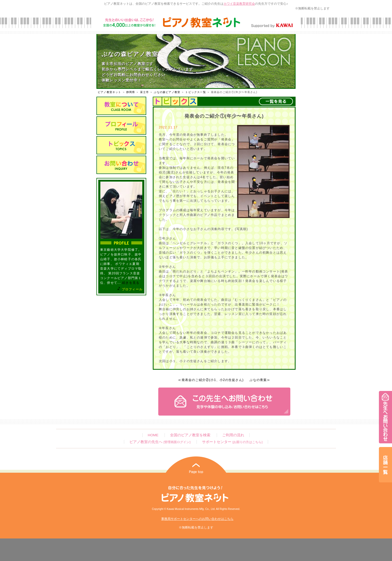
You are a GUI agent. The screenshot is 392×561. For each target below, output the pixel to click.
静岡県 (131, 92)
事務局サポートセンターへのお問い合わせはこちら (197, 519)
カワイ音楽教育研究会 (239, 4)
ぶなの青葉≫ (260, 380)
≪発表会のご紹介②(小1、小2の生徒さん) (211, 380)
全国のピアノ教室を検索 (190, 435)
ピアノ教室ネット (110, 92)
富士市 (145, 92)
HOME (153, 435)
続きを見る (131, 283)
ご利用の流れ (233, 435)
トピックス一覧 (195, 92)
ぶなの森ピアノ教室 (167, 92)
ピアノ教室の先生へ (160, 442)
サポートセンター (232, 442)
